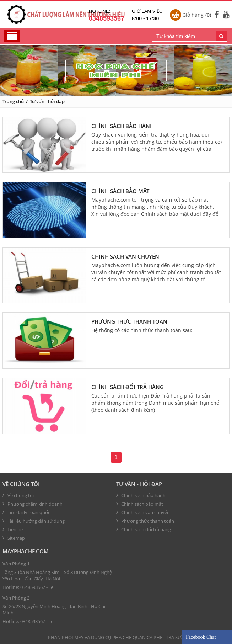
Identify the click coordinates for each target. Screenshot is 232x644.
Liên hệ (13, 529)
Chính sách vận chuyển (125, 256)
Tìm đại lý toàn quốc (26, 512)
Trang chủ (13, 101)
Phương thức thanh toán (129, 321)
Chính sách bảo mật (120, 191)
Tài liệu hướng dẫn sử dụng (34, 521)
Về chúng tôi (21, 484)
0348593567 (33, 587)
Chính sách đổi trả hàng (128, 387)
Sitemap (14, 538)
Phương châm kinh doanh (33, 504)
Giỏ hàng (197, 15)
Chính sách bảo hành (123, 126)
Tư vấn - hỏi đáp (47, 101)
